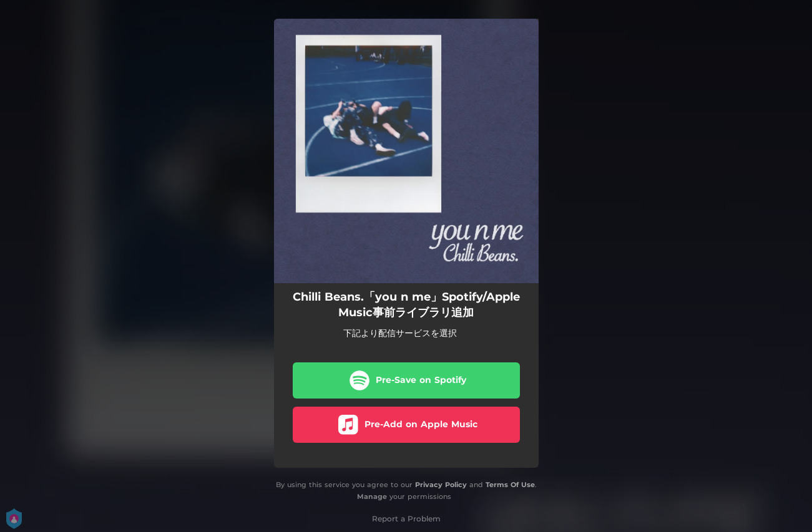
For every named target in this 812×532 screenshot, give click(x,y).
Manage (372, 496)
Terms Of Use (510, 485)
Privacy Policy (441, 485)
